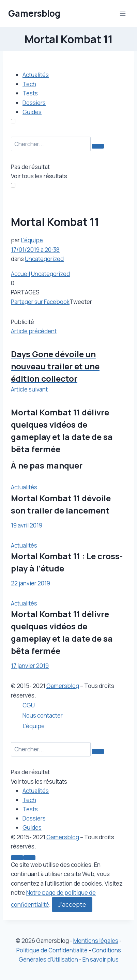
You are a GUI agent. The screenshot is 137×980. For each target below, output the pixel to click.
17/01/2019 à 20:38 (35, 250)
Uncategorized (44, 259)
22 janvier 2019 (31, 583)
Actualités (36, 75)
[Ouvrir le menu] (123, 13)
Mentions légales (96, 941)
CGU (29, 705)
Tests (30, 93)
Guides (32, 112)
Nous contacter (43, 715)
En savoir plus (101, 959)
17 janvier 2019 (30, 666)
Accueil (20, 274)
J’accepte (72, 904)
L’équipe (32, 240)
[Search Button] (98, 146)
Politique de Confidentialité (52, 950)
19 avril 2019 (27, 525)
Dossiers (34, 103)
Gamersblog (63, 686)
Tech (29, 84)
